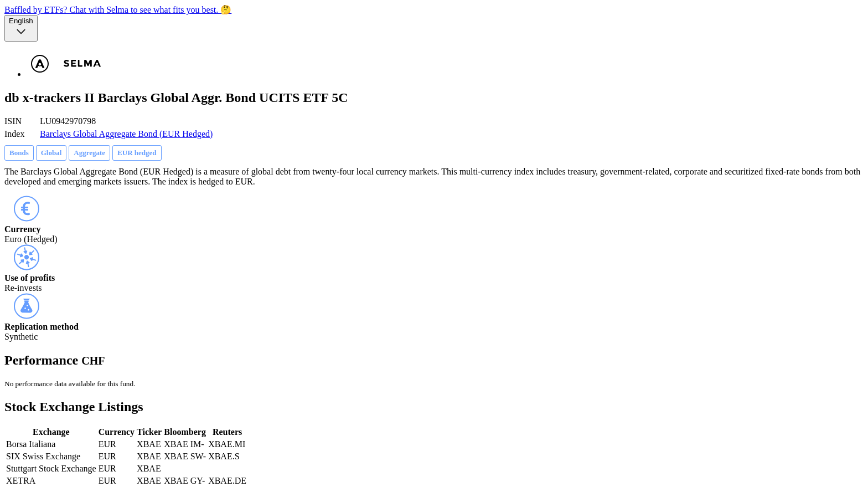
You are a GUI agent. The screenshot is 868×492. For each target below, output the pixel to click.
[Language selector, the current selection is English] (21, 28)
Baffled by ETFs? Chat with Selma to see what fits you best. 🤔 (118, 10)
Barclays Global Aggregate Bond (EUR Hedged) (126, 134)
